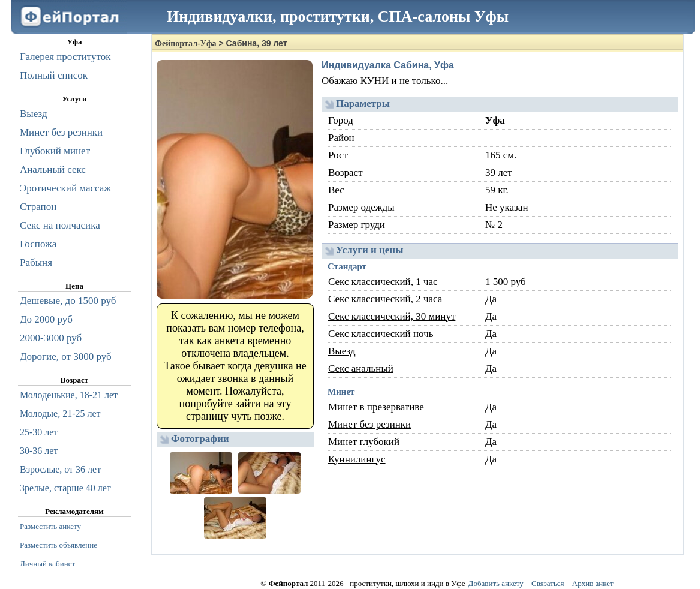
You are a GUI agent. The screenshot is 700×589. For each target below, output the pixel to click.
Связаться (548, 583)
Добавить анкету (496, 583)
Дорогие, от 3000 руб (66, 357)
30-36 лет (39, 451)
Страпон (38, 207)
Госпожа (38, 244)
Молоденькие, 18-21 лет (69, 395)
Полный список (54, 75)
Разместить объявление (58, 545)
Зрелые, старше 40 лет (65, 488)
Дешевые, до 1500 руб (68, 301)
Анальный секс (53, 169)
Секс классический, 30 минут (392, 316)
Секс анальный (361, 369)
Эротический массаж (65, 188)
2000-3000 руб (51, 338)
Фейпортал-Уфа (186, 43)
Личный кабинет (47, 564)
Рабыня (36, 262)
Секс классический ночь (381, 334)
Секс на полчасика (60, 225)
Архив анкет (593, 583)
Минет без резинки (369, 424)
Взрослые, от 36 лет (60, 469)
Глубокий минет (55, 151)
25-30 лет (39, 432)
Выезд (342, 351)
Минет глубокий (364, 442)
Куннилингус (357, 459)
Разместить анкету (50, 526)
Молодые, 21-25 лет (60, 414)
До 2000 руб (46, 319)
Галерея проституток (65, 57)
